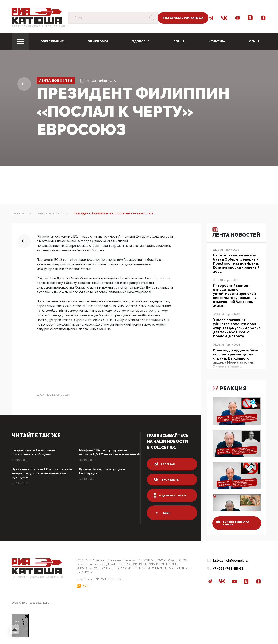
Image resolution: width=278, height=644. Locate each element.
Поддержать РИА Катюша (183, 18)
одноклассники (170, 495)
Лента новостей (58, 81)
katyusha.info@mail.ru (230, 561)
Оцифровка (98, 41)
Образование (52, 41)
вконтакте (166, 480)
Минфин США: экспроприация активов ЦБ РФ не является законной (104, 455)
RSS (85, 586)
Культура (217, 41)
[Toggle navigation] (20, 41)
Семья (254, 41)
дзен (162, 513)
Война (179, 41)
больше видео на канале (234, 522)
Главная (18, 214)
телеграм (164, 464)
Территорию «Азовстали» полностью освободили (34, 452)
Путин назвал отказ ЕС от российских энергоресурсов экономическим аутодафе (37, 478)
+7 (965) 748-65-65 (228, 568)
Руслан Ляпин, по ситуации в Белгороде (103, 476)
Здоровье (141, 41)
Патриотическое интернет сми (38, 26)
